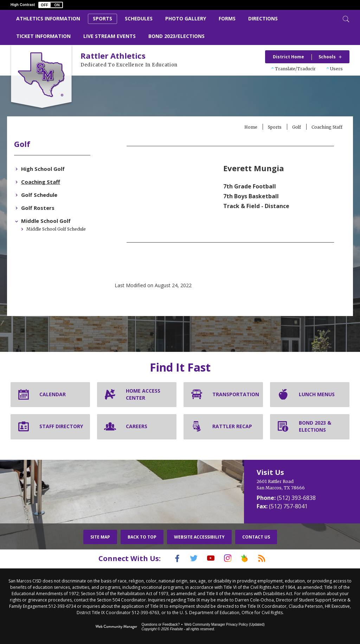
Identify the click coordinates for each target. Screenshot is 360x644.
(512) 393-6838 (296, 498)
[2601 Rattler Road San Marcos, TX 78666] (298, 485)
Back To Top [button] (142, 537)
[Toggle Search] (345, 18)
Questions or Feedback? (160, 624)
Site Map (100, 537)
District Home (288, 57)
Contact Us (256, 537)
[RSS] (270, 558)
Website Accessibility (199, 537)
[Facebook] (168, 558)
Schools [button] (327, 57)
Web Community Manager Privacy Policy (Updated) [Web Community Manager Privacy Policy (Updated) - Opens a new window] (224, 624)
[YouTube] (209, 558)
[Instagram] (230, 558)
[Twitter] (189, 558)
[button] (51, 5)
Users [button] (336, 69)
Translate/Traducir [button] (295, 69)
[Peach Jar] (250, 558)
